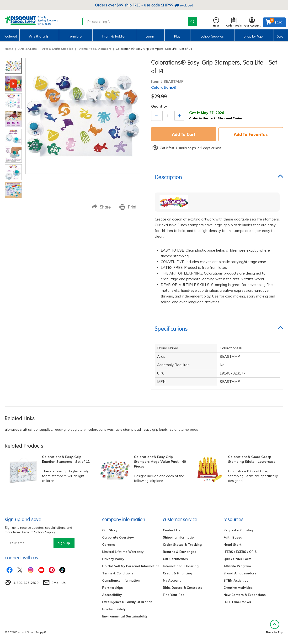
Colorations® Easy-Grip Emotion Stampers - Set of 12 (66, 459)
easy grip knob (155, 429)
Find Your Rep (174, 595)
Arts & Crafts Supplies (58, 49)
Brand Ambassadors (240, 573)
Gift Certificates (175, 559)
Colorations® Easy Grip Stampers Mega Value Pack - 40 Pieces (160, 462)
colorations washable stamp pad (115, 429)
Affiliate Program (237, 566)
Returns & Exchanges (179, 552)
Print (128, 207)
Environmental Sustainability (125, 616)
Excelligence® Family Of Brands (127, 602)
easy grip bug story (70, 429)
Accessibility (112, 595)
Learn (150, 36)
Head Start (232, 545)
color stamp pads (184, 429)
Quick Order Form (237, 559)
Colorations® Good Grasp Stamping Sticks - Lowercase (252, 459)
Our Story (110, 530)
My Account (172, 580)
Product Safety (114, 609)
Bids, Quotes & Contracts (182, 588)
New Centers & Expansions (245, 595)
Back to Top (275, 627)
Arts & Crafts (39, 36)
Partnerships (112, 588)
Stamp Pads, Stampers (95, 49)
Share (101, 207)
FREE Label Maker (237, 602)
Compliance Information (121, 580)
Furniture (75, 36)
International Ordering (181, 566)
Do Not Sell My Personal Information (131, 566)
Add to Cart (184, 134)
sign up (64, 543)
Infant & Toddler (114, 36)
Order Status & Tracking (182, 545)
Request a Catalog (238, 530)
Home (9, 49)
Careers (109, 545)
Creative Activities (238, 588)
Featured (10, 36)
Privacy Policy (113, 559)
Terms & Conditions (118, 573)
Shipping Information (179, 537)
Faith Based (233, 537)
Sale (280, 36)
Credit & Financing (177, 573)
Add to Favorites (251, 134)
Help (216, 22)
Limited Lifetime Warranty (123, 552)
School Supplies (212, 36)
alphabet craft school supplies (29, 429)
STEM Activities (236, 580)
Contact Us (171, 530)
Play (177, 36)
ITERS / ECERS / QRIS (240, 552)
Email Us (59, 583)
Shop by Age (253, 36)
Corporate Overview (118, 537)
